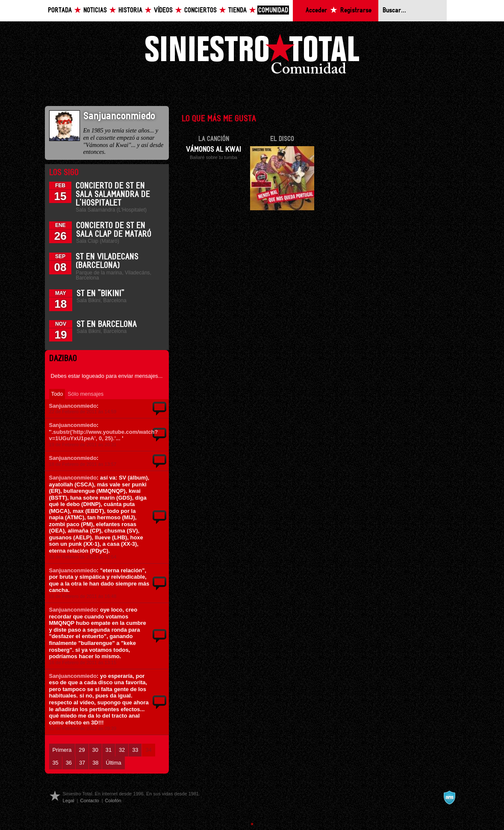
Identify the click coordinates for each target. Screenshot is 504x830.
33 (135, 750)
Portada (60, 10)
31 (109, 750)
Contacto (89, 801)
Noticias (95, 10)
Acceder (316, 10)
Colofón (113, 801)
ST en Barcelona (107, 324)
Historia (130, 10)
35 (56, 763)
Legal (69, 801)
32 (122, 750)
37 (82, 763)
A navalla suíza (449, 798)
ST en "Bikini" (100, 294)
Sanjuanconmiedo (73, 406)
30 (95, 750)
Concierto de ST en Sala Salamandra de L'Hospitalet (113, 194)
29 (82, 750)
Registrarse (356, 10)
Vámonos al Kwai (214, 150)
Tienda (237, 10)
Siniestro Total (252, 56)
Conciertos (200, 10)
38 (95, 763)
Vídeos (163, 10)
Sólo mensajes (85, 394)
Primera (62, 750)
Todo (57, 394)
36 (69, 763)
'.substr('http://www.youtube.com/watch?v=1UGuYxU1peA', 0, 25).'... (104, 435)
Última (113, 763)
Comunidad (273, 10)
